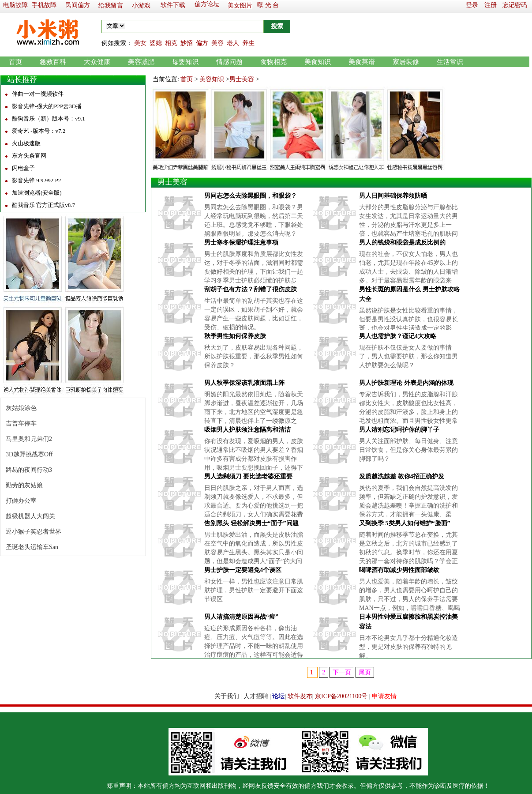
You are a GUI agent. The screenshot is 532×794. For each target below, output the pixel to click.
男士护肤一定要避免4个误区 (243, 570)
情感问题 (229, 62)
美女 (140, 43)
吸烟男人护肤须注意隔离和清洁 (247, 430)
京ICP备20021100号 (341, 696)
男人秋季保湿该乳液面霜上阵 (244, 383)
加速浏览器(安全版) (37, 193)
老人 (233, 43)
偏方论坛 (207, 4)
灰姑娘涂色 (21, 408)
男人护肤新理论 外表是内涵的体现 (406, 383)
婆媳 (156, 43)
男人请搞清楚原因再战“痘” (241, 617)
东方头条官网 (29, 156)
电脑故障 (15, 5)
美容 (217, 43)
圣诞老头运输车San (32, 547)
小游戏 (141, 6)
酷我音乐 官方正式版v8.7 (43, 205)
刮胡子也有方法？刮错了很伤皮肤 (251, 289)
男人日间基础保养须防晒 (393, 196)
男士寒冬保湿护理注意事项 (241, 243)
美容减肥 (141, 62)
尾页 (365, 672)
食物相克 (273, 62)
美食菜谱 (362, 62)
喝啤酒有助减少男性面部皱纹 (399, 570)
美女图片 (240, 6)
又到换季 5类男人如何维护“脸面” (405, 523)
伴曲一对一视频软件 (38, 94)
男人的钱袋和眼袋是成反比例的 (402, 243)
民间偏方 (78, 5)
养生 (248, 43)
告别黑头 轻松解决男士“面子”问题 (251, 523)
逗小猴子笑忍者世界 (34, 532)
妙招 (187, 43)
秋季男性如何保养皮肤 (235, 336)
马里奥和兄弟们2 (29, 439)
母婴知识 (185, 62)
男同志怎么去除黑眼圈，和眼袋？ (251, 196)
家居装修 (406, 62)
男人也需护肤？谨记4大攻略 (398, 336)
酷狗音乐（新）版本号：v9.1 (49, 119)
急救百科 (53, 62)
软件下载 (173, 5)
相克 (171, 43)
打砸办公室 (21, 501)
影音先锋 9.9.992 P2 (36, 180)
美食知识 (318, 62)
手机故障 (44, 5)
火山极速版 (26, 143)
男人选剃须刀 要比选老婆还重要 (248, 476)
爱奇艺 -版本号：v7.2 (39, 131)
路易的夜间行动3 (29, 470)
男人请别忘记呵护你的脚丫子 (399, 430)
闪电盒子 (23, 168)
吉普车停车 (21, 423)
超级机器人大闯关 (30, 516)
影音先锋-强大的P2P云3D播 (47, 106)
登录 (472, 5)
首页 (15, 62)
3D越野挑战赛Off (29, 454)
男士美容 (242, 79)
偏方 (202, 43)
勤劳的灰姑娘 (24, 485)
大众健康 (97, 62)
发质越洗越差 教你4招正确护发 (402, 476)
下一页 (342, 672)
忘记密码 (515, 5)
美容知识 (212, 79)
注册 (491, 5)
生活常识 (450, 62)
